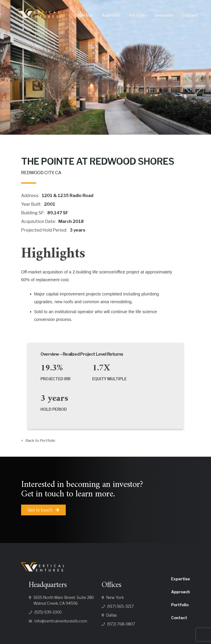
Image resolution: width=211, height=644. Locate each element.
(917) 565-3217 (120, 607)
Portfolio (143, 15)
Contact (195, 15)
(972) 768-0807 (121, 625)
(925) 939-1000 (48, 613)
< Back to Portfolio (41, 441)
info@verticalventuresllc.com (61, 622)
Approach (116, 15)
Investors (169, 15)
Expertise (89, 15)
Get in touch (43, 511)
